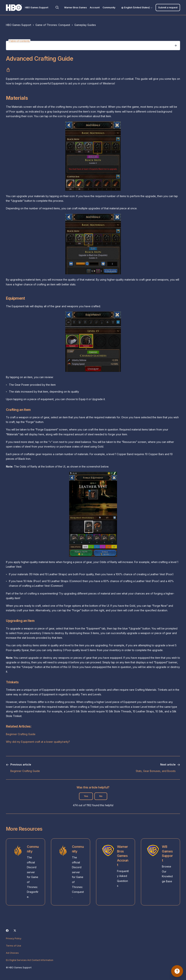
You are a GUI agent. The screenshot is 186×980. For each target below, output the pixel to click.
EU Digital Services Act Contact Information (30, 960)
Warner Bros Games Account (123, 856)
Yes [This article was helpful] (86, 796)
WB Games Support (167, 853)
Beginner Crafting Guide (21, 734)
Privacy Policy (14, 938)
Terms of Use (14, 946)
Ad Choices (12, 953)
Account (95, 7)
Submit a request (168, 7)
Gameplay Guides (85, 25)
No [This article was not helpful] (101, 796)
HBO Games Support (19, 25)
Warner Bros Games (75, 7)
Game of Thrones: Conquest (53, 25)
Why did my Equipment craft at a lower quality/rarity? (38, 742)
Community (109, 7)
